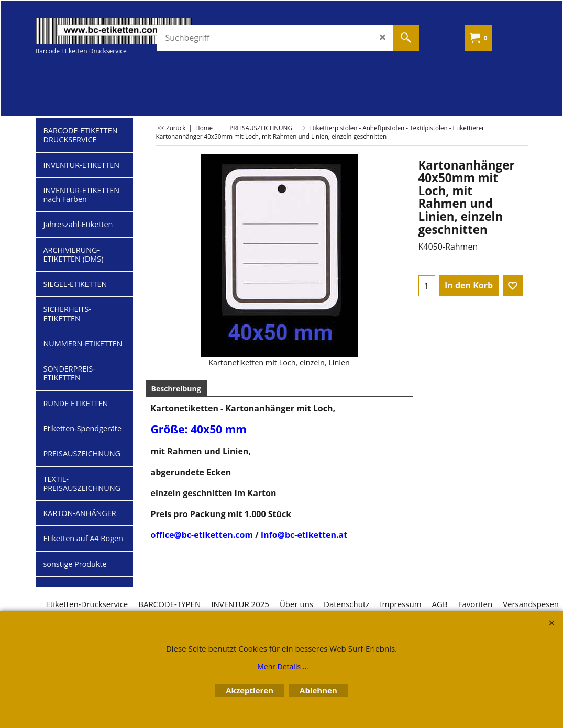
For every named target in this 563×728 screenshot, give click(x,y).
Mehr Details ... (283, 667)
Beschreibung (176, 389)
